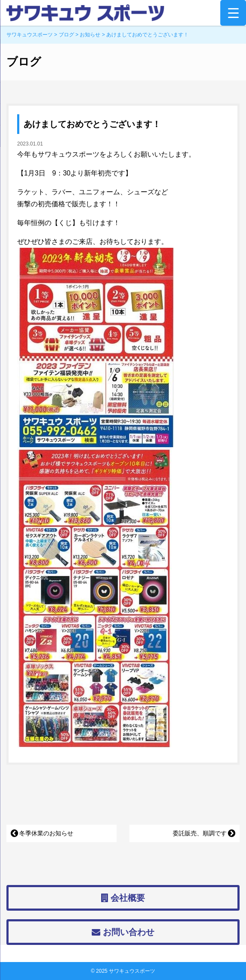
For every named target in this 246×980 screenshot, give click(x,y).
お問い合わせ (123, 932)
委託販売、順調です (200, 833)
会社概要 (123, 898)
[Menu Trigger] (233, 13)
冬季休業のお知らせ (46, 833)
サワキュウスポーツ (132, 971)
